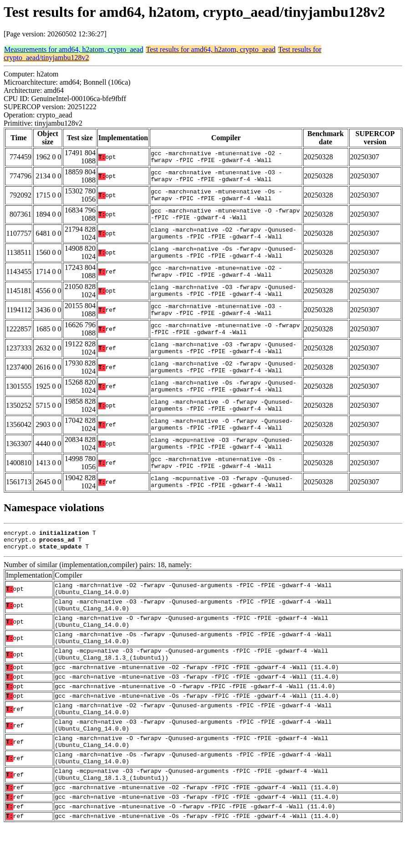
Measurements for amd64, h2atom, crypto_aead (74, 49)
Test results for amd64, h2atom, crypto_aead (211, 49)
